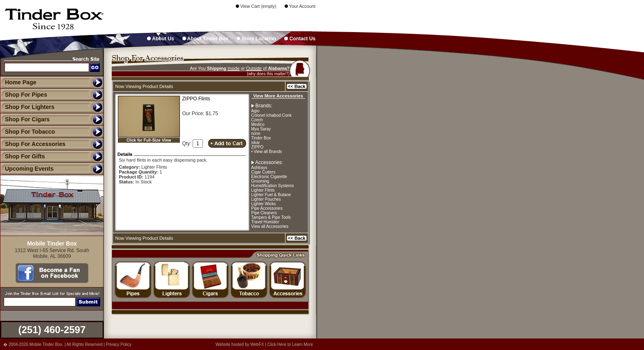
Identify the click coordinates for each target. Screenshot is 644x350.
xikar (256, 143)
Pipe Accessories (267, 208)
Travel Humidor (265, 222)
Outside (254, 68)
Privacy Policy (119, 344)
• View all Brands (267, 152)
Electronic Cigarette (269, 177)
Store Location (256, 39)
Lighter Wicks (264, 204)
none (256, 133)
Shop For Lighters (27, 107)
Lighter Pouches (266, 199)
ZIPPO (258, 147)
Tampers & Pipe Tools (271, 217)
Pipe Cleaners (264, 213)
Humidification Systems (273, 186)
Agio (255, 111)
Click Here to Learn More (290, 344)
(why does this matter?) (268, 74)
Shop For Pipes (24, 95)
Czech (257, 120)
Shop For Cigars (25, 119)
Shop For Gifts (22, 156)
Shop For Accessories (33, 144)
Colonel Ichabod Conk (271, 115)
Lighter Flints (263, 190)
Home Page (21, 82)
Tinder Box (261, 138)
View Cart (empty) (256, 6)
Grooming (260, 181)
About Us (160, 39)
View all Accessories (270, 226)
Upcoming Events (27, 169)
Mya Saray (261, 129)
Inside (233, 68)
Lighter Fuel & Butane (271, 195)
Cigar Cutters (263, 172)
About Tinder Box (205, 39)
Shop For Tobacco (28, 132)
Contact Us (300, 39)
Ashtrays (259, 168)
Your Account (300, 6)
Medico (258, 124)
